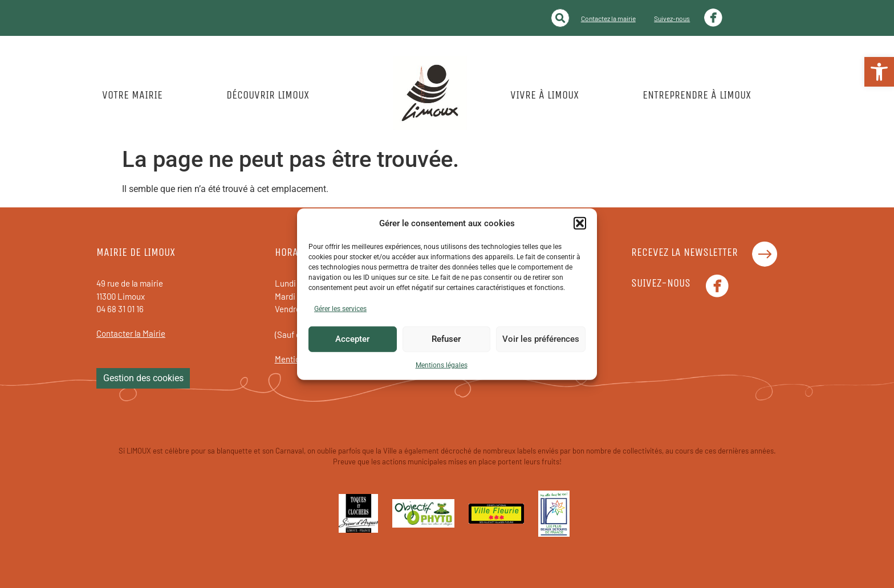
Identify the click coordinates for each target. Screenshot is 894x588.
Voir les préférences (541, 339)
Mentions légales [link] (442, 365)
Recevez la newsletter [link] (684, 252)
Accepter (352, 339)
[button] (580, 223)
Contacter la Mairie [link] (131, 333)
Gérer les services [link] (340, 308)
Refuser (446, 339)
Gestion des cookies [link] (143, 378)
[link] (879, 72)
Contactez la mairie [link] (608, 18)
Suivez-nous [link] (672, 18)
